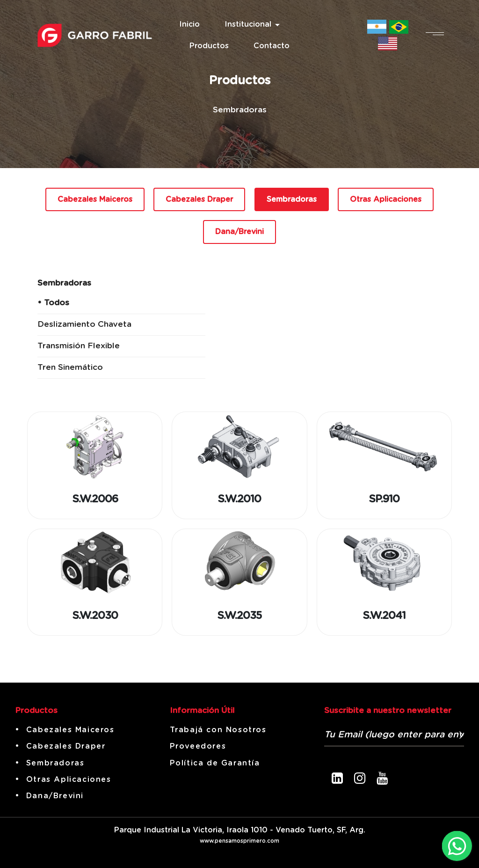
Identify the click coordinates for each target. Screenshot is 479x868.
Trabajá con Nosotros (218, 730)
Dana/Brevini (239, 232)
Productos (209, 46)
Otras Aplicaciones (386, 199)
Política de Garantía (215, 763)
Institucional (248, 24)
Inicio (189, 24)
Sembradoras (292, 199)
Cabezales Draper (199, 199)
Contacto (272, 46)
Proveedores (198, 746)
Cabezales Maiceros (95, 199)
